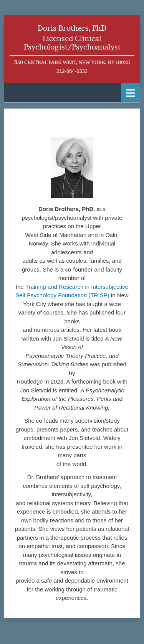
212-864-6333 (72, 71)
